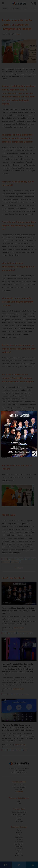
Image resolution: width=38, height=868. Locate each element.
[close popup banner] (35, 413)
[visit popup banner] (19, 434)
